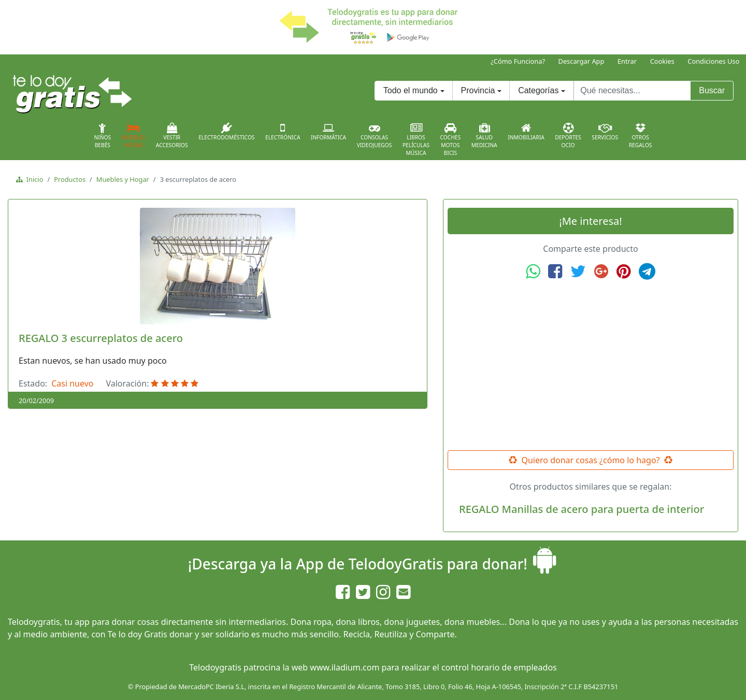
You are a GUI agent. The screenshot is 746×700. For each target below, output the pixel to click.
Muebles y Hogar (123, 179)
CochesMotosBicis (451, 140)
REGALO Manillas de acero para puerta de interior (582, 509)
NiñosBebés (102, 136)
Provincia (478, 90)
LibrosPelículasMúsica (416, 140)
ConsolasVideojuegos (375, 136)
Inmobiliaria (526, 132)
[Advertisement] (591, 365)
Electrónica (283, 132)
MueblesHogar (134, 136)
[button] (43, 266)
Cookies (662, 61)
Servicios (605, 132)
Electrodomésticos (226, 132)
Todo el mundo (411, 90)
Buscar (712, 90)
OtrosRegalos (641, 136)
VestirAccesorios (172, 136)
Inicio (33, 179)
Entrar (627, 61)
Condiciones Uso (713, 61)
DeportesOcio (568, 136)
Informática (328, 132)
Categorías (538, 90)
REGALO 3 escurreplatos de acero (101, 338)
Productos (70, 179)
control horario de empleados (499, 667)
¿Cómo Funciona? (518, 61)
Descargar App (582, 61)
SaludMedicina (484, 136)
